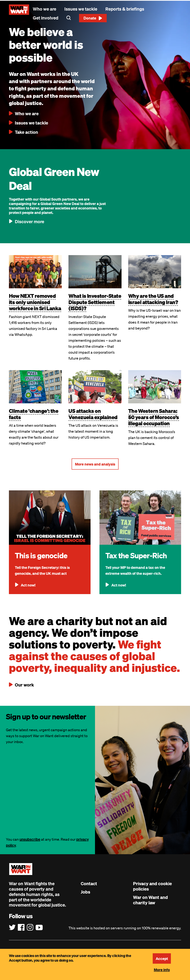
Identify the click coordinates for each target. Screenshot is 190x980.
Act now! (28, 585)
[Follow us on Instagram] (30, 927)
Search (69, 18)
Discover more (30, 222)
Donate (90, 18)
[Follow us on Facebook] (21, 927)
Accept (162, 958)
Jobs (85, 892)
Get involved (46, 18)
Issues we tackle (81, 9)
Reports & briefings (125, 9)
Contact (89, 884)
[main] (95, 128)
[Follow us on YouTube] (39, 927)
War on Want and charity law (150, 900)
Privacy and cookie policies (152, 886)
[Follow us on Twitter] (12, 927)
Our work (24, 685)
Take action (26, 132)
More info (162, 970)
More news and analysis (95, 464)
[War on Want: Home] (19, 10)
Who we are (45, 9)
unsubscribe (30, 839)
